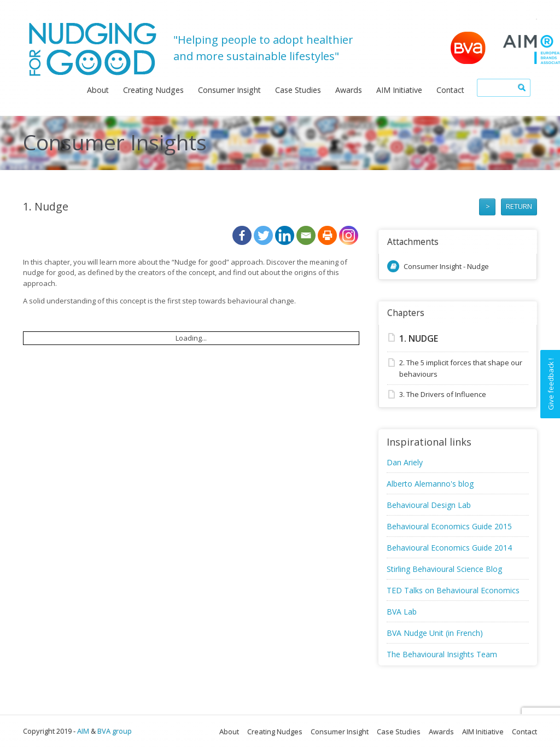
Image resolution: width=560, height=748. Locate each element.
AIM (83, 731)
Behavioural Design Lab (429, 505)
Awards (349, 90)
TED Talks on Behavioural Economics (453, 590)
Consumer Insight (229, 90)
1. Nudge (419, 338)
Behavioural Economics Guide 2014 (449, 548)
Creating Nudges (153, 90)
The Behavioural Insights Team (442, 654)
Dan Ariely (405, 462)
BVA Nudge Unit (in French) (435, 633)
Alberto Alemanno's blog (430, 484)
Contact (450, 90)
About (98, 90)
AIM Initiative (399, 90)
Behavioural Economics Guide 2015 (449, 526)
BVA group (115, 731)
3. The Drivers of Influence (443, 394)
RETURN (519, 206)
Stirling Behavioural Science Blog (444, 569)
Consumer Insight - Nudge (446, 266)
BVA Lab (402, 612)
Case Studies (298, 90)
